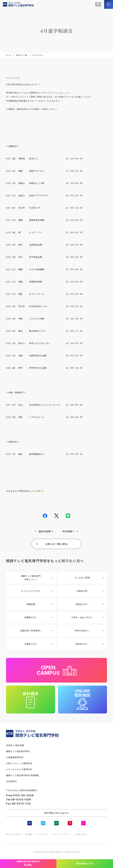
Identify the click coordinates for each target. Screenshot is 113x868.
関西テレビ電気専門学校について (37, 578)
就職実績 (40, 604)
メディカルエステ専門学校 (19, 769)
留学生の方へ (90, 644)
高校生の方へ (90, 604)
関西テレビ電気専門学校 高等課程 (23, 775)
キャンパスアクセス (37, 591)
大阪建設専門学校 (15, 757)
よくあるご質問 (89, 578)
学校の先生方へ (89, 631)
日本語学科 (11, 781)
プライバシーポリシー (62, 834)
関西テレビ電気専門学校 (18, 751)
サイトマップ (43, 834)
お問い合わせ (81, 834)
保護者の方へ (39, 617)
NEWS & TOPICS (13, 834)
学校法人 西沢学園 (15, 745)
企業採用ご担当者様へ (36, 631)
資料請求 (29, 834)
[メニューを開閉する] (109, 4)
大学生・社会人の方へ (88, 617)
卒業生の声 (90, 591)
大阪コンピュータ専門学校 (19, 763)
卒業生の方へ (39, 644)
